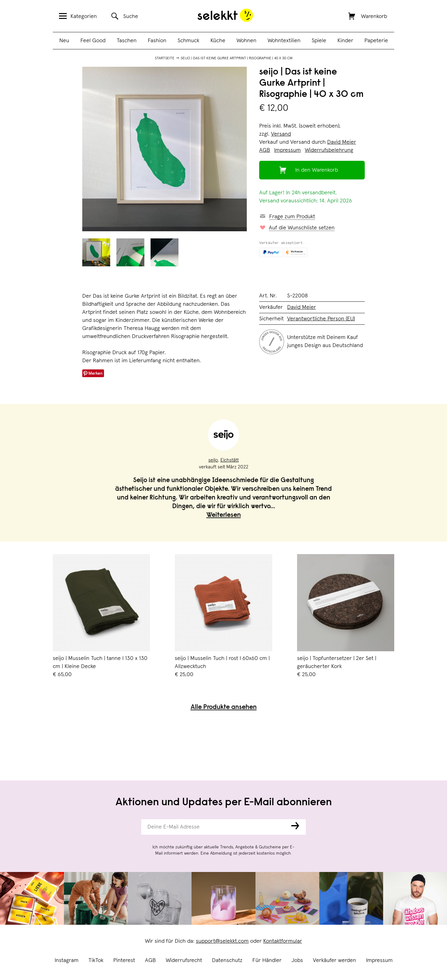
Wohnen (246, 41)
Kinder (345, 41)
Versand (281, 134)
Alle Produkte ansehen (224, 708)
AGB (150, 960)
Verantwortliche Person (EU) (321, 319)
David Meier (342, 142)
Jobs (297, 960)
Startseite (165, 58)
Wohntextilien (284, 41)
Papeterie (376, 41)
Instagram (67, 960)
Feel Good (93, 41)
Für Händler (267, 960)
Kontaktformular (283, 941)
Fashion (157, 41)
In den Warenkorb (317, 170)
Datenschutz (227, 960)
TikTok (96, 960)
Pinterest (124, 960)
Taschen (127, 41)
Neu (64, 41)
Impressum (379, 960)
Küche (218, 41)
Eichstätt (230, 460)
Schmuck (188, 41)
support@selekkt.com (222, 941)
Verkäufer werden (334, 960)
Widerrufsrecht (184, 960)
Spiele (319, 41)
